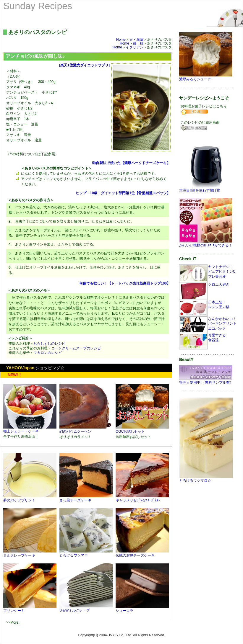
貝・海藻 (136, 40)
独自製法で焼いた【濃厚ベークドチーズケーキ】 (131, 163)
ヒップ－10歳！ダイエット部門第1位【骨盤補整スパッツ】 (123, 193)
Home (121, 40)
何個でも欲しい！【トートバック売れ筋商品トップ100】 (125, 283)
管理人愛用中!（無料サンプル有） (206, 381)
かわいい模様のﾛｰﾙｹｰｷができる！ (206, 243)
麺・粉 (138, 43)
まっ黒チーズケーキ (86, 498)
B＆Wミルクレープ (86, 608)
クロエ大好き (219, 285)
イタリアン (135, 47)
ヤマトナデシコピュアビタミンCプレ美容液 (222, 272)
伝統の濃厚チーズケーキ (142, 553)
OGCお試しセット (142, 429)
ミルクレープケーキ (30, 553)
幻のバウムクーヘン (86, 429)
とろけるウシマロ (86, 553)
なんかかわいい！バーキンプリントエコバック (222, 324)
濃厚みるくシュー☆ (206, 77)
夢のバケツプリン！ (30, 498)
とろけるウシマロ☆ (206, 479)
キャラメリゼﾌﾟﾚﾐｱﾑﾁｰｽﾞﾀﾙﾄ (142, 498)
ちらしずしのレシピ (49, 344)
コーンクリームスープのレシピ (76, 348)
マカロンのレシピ (48, 353)
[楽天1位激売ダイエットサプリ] (84, 65)
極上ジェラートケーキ (30, 429)
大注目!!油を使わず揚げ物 (206, 188)
